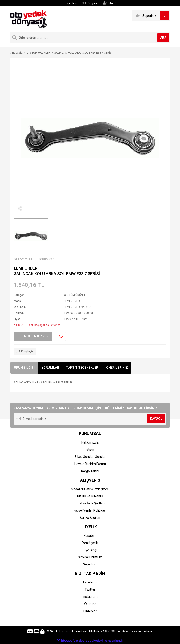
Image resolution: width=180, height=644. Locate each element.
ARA (163, 38)
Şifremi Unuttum (90, 557)
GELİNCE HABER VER (33, 336)
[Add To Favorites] (61, 336)
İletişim (90, 450)
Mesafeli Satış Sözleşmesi (90, 489)
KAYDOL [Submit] (156, 419)
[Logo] (28, 19)
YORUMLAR (50, 368)
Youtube (90, 604)
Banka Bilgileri (90, 518)
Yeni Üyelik (90, 543)
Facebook (90, 582)
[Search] (90, 38)
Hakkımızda (90, 442)
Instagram (90, 597)
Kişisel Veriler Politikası (90, 510)
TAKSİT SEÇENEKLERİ (83, 368)
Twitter (90, 589)
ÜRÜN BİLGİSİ (24, 368)
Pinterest (90, 611)
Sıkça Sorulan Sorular (90, 457)
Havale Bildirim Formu (90, 464)
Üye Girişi (90, 550)
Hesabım (90, 536)
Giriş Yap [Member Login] (90, 3)
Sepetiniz (90, 564)
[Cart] (151, 16)
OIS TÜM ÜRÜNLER (76, 295)
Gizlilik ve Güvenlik (90, 496)
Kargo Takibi (90, 471)
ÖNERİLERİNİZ (117, 368)
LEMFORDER (26, 268)
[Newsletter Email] (90, 419)
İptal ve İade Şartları (90, 503)
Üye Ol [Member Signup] (110, 3)
